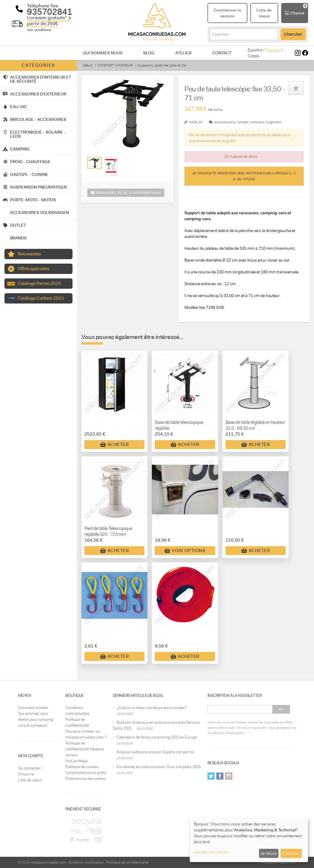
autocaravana (225, 122)
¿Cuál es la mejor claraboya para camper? (152, 708)
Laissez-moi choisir (211, 852)
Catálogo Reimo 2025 (39, 283)
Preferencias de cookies (86, 779)
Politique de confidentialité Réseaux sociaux (85, 749)
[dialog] (249, 840)
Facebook (220, 776)
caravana (257, 122)
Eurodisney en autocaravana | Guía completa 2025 (159, 767)
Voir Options (185, 551)
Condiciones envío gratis (86, 773)
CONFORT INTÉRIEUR (115, 65)
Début (88, 65)
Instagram (229, 776)
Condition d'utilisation (86, 862)
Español (255, 50)
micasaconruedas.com (48, 862)
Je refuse (269, 853)
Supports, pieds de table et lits (162, 65)
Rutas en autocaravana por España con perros (155, 752)
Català (253, 56)
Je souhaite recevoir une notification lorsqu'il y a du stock (244, 176)
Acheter (115, 444)
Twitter (211, 776)
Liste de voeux (30, 780)
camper (243, 122)
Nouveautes (29, 254)
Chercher (293, 34)
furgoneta (273, 122)
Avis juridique (77, 761)
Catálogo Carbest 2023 (41, 298)
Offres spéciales (33, 269)
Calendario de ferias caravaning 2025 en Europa (157, 737)
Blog (149, 53)
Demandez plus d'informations (126, 193)
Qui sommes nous (103, 53)
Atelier (183, 53)
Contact (222, 53)
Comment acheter (33, 708)
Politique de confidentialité (127, 862)
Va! (281, 709)
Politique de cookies (82, 767)
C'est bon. (291, 853)
